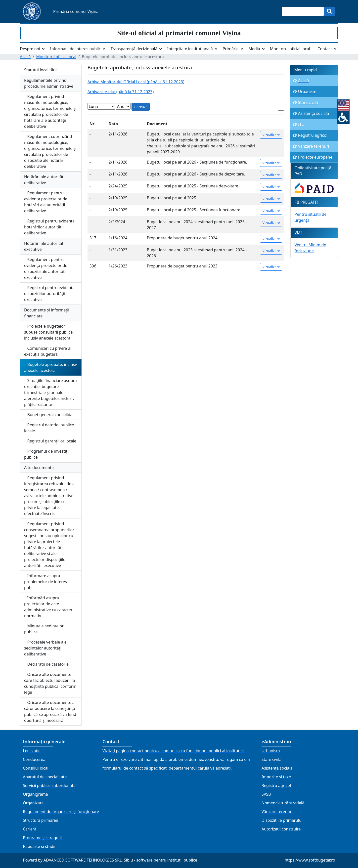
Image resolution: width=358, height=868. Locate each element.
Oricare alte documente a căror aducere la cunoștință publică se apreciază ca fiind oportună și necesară (50, 711)
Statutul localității (40, 70)
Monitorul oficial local (290, 49)
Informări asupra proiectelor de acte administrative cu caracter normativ (48, 607)
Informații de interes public (75, 49)
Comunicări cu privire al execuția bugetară (48, 351)
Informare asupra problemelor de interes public (45, 582)
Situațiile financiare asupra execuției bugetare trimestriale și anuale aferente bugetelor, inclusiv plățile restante (50, 392)
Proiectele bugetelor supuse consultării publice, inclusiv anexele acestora (49, 332)
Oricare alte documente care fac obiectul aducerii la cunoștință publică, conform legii (50, 683)
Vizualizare (271, 135)
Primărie (231, 49)
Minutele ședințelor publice (44, 629)
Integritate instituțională (190, 49)
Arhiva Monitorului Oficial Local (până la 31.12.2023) (136, 82)
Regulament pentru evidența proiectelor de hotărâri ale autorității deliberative (46, 202)
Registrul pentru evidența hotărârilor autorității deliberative (49, 227)
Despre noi (30, 49)
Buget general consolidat (49, 415)
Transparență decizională (134, 49)
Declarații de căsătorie (46, 664)
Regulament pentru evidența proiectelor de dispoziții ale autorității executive (46, 268)
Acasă (25, 57)
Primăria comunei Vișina (76, 11)
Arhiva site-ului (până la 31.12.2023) (121, 92)
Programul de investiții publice (47, 454)
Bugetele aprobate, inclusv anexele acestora (50, 367)
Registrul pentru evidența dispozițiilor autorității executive (49, 294)
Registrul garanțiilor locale (50, 441)
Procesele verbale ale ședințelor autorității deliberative (45, 648)
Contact (325, 49)
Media (254, 49)
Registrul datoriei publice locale (49, 428)
